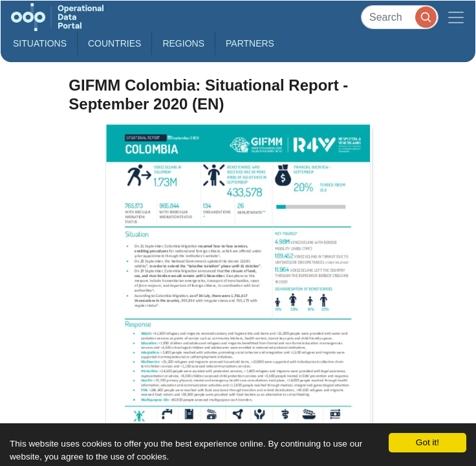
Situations (40, 43)
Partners (250, 43)
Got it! (427, 442)
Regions (183, 43)
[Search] (400, 17)
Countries (114, 43)
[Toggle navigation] (456, 17)
